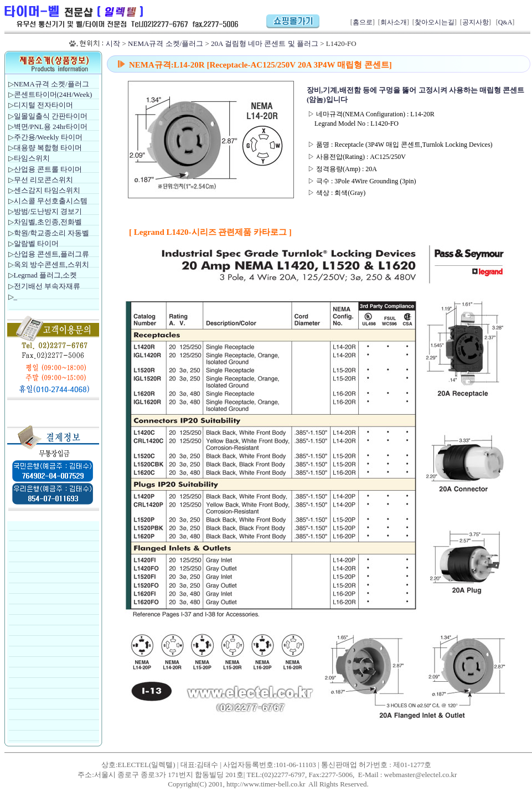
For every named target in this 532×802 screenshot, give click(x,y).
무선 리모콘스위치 (43, 180)
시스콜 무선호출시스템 (51, 201)
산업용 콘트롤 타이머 (48, 169)
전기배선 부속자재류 (47, 286)
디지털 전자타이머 (43, 105)
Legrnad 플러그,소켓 (46, 275)
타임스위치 (32, 158)
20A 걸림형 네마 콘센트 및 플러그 (265, 43)
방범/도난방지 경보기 (48, 211)
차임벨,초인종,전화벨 (48, 222)
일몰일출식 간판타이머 (51, 116)
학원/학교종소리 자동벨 (53, 233)
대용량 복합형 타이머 (48, 148)
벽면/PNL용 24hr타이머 (51, 127)
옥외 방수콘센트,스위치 (52, 264)
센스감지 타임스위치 (47, 190)
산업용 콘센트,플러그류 (52, 254)
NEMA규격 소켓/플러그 (166, 43)
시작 (113, 43)
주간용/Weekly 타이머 (48, 137)
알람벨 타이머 (36, 243)
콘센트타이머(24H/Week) (53, 94)
